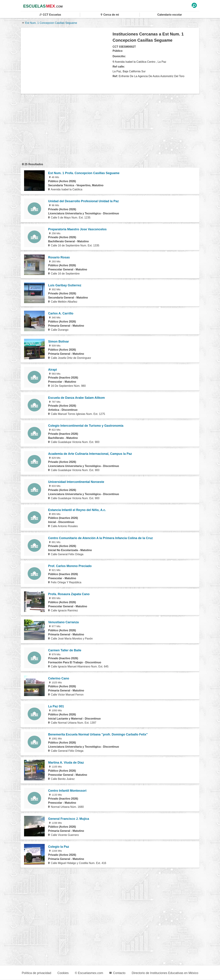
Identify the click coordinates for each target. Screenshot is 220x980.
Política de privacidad (37, 973)
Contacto (117, 973)
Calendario (170, 15)
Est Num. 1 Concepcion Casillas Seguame (49, 23)
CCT (50, 15)
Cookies (63, 973)
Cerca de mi (110, 15)
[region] (67, 61)
